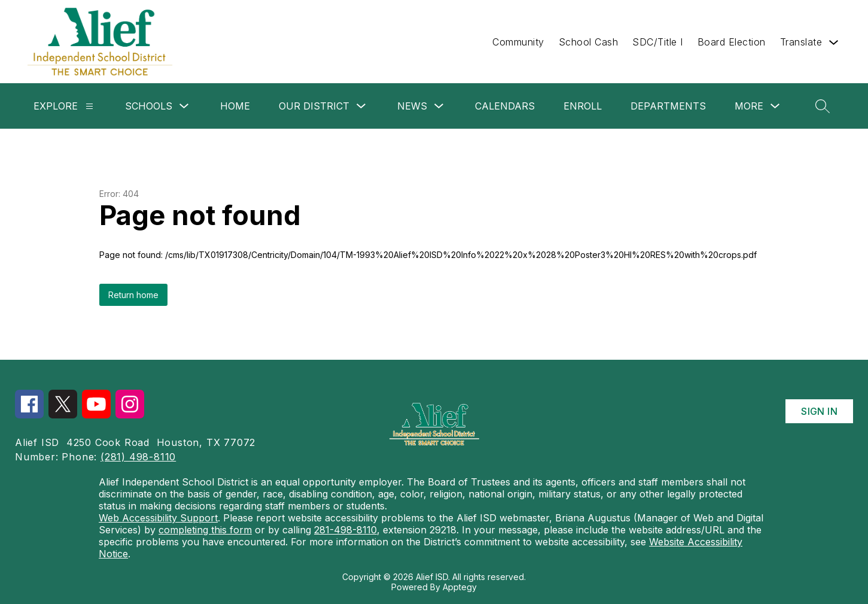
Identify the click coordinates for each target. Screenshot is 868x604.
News (412, 106)
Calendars (505, 106)
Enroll (583, 106)
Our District (314, 106)
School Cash (589, 42)
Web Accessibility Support (158, 518)
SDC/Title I (658, 42)
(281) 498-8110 (138, 457)
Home (235, 106)
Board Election (732, 42)
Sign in (819, 411)
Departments (668, 106)
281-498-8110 (345, 530)
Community (518, 42)
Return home (133, 295)
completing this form (205, 530)
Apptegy (460, 587)
